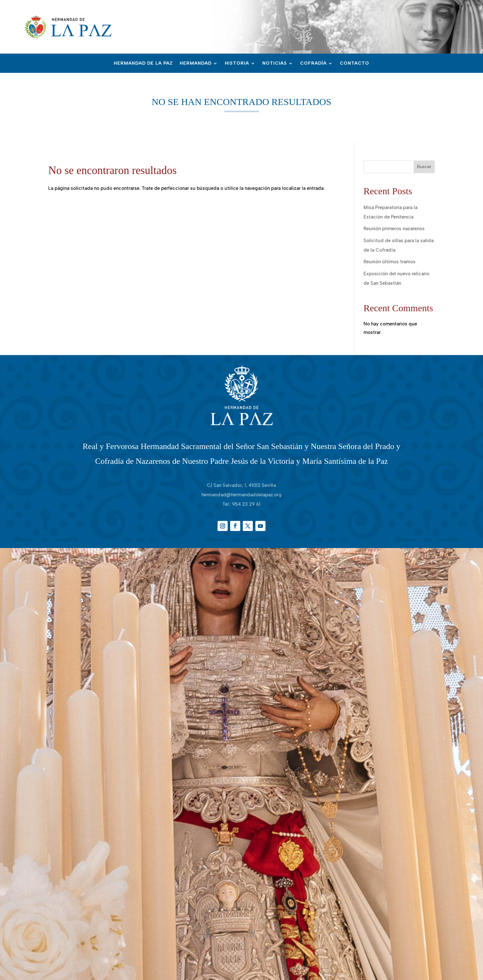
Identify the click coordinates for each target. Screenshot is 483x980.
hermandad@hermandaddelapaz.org (241, 495)
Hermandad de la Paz (143, 64)
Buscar (424, 167)
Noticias (275, 64)
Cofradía (313, 64)
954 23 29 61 (246, 504)
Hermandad (196, 64)
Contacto (355, 64)
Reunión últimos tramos (390, 262)
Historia (237, 64)
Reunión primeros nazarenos (394, 229)
